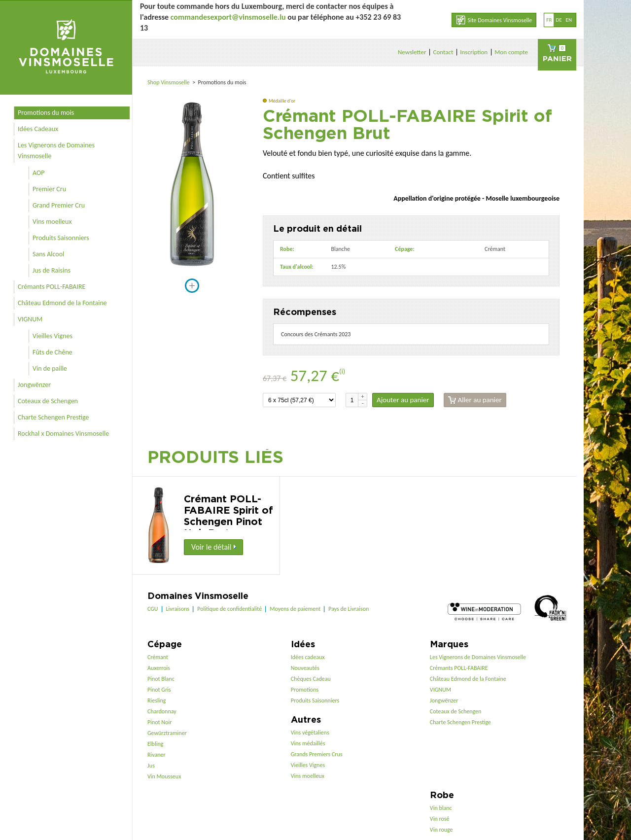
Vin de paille (50, 368)
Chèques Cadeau (311, 679)
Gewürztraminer (167, 733)
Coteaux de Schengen (48, 401)
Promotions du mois (46, 113)
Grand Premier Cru (59, 205)
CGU (153, 609)
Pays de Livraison (349, 609)
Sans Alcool (48, 254)
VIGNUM (30, 319)
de (559, 20)
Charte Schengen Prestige (53, 417)
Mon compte (511, 52)
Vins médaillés (308, 743)
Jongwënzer (34, 385)
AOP (38, 173)
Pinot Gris (159, 690)
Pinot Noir (159, 722)
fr (549, 20)
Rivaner (157, 755)
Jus (151, 766)
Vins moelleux (52, 222)
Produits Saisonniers (61, 238)
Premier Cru (49, 189)
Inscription (474, 52)
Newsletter (412, 52)
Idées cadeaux (308, 657)
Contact (443, 52)
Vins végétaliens (310, 733)
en (569, 20)
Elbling (155, 744)
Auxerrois (159, 668)
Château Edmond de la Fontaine (62, 303)
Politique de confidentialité (229, 609)
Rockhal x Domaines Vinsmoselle (63, 434)
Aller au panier (475, 400)
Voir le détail (214, 547)
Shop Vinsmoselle (169, 82)
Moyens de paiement (295, 609)
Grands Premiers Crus (317, 754)
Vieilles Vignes (53, 336)
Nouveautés (305, 668)
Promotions (305, 690)
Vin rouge (441, 830)
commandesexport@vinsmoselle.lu (228, 17)
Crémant (158, 657)
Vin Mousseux (164, 776)
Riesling (157, 700)
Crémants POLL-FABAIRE (52, 287)
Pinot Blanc (161, 679)
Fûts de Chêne (53, 352)
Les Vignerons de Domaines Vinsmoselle (56, 151)
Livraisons (178, 609)
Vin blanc (441, 808)
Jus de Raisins (52, 270)
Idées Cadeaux (38, 129)
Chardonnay (162, 711)
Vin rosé (440, 819)
